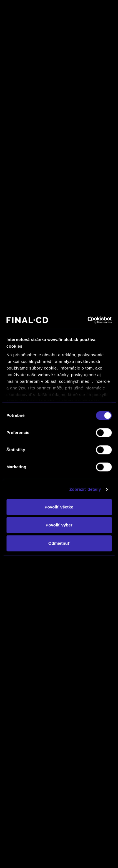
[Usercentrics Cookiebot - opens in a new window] (87, 320)
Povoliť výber (59, 525)
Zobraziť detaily (85, 489)
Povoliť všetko (59, 507)
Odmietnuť (59, 543)
